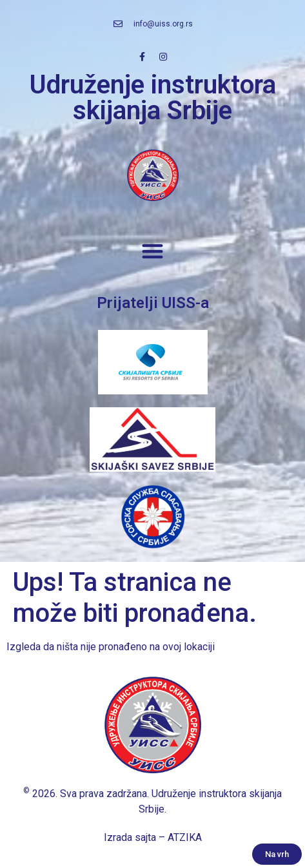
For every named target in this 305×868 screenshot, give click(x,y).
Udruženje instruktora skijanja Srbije (153, 98)
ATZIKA (185, 837)
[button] (152, 252)
